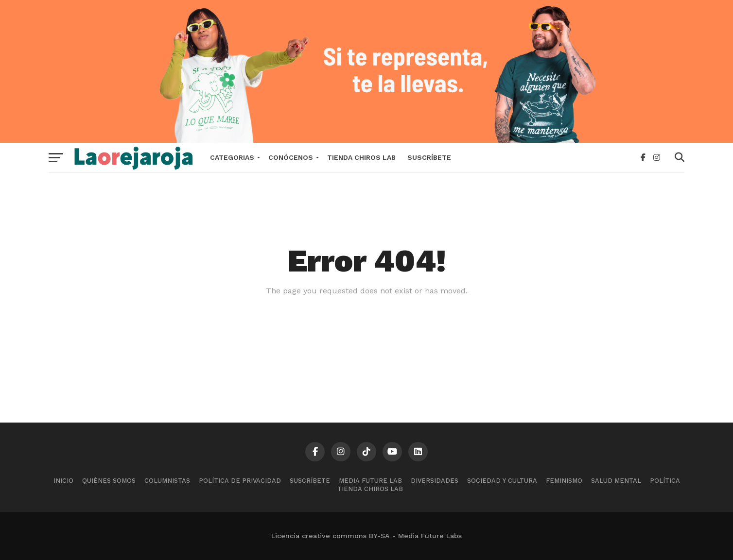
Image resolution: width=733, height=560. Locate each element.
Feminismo (564, 481)
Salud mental (616, 481)
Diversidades (435, 481)
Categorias (232, 157)
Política (665, 481)
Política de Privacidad (240, 481)
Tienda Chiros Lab (361, 157)
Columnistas (167, 481)
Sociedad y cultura (502, 481)
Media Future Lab (370, 481)
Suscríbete (429, 157)
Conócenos (291, 157)
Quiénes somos (109, 481)
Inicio (63, 481)
